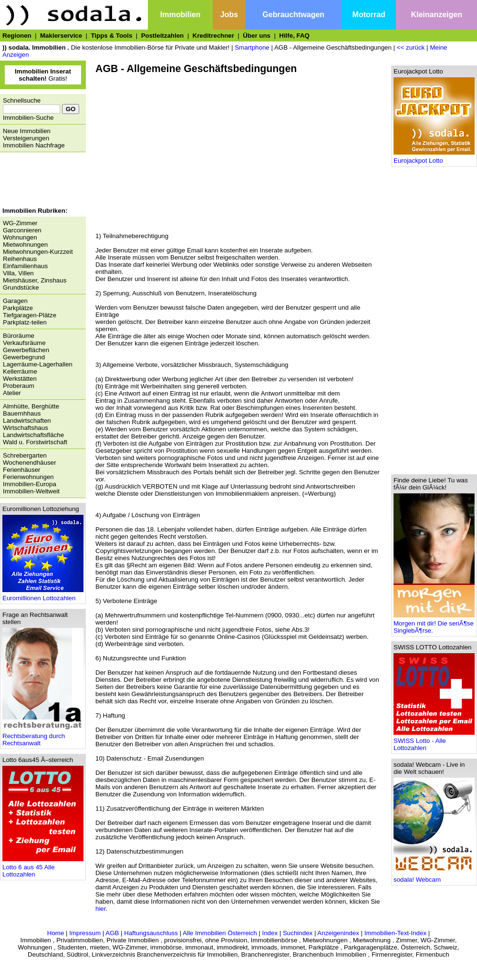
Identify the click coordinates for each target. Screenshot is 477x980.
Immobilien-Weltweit (31, 491)
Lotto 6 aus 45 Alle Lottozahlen (43, 868)
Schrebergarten (25, 455)
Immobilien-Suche (28, 118)
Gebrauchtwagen (293, 15)
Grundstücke (21, 287)
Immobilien (180, 15)
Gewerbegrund (24, 357)
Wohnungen (20, 237)
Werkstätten (20, 379)
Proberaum (19, 386)
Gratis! (43, 75)
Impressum (85, 933)
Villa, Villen (18, 273)
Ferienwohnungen (28, 477)
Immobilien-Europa (30, 484)
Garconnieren (22, 230)
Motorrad (369, 15)
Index (270, 933)
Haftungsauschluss (151, 933)
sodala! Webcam (434, 877)
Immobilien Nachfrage (34, 145)
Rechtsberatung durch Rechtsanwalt (43, 737)
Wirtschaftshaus (26, 428)
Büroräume (19, 336)
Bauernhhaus (22, 413)
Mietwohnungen (25, 245)
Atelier (12, 393)
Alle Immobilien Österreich (220, 933)
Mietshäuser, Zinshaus (35, 280)
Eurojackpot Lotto (434, 158)
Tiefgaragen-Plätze (30, 315)
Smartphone (252, 47)
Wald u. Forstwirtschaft (35, 442)
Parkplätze (18, 308)
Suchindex (298, 933)
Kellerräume (20, 371)
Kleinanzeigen (436, 15)
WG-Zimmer (20, 223)
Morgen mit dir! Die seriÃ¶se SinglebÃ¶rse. (434, 624)
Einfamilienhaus (25, 266)
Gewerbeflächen (26, 350)
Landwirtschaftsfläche (33, 435)
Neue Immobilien (27, 131)
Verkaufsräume (24, 343)
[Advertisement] (41, 181)
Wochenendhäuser (30, 463)
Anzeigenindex (338, 933)
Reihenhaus (20, 259)
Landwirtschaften (27, 421)
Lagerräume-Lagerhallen (38, 364)
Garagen (15, 301)
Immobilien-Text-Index (395, 933)
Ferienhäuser (22, 470)
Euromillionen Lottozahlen (43, 595)
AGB (112, 933)
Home (56, 933)
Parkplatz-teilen (25, 322)
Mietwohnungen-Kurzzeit (38, 252)
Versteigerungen (26, 138)
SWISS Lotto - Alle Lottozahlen (434, 741)
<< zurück (411, 47)
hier (101, 909)
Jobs (229, 15)
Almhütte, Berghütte (31, 406)
